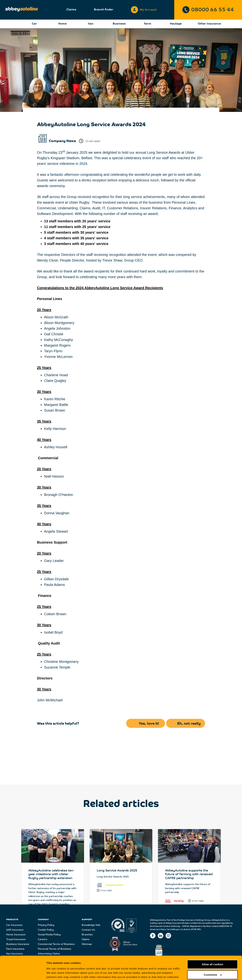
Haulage (176, 24)
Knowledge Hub (91, 925)
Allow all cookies (213, 942)
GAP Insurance (15, 930)
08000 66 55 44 (208, 10)
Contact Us (88, 930)
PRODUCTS (12, 920)
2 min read (106, 891)
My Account (144, 9)
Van (91, 24)
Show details (55, 973)
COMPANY (43, 920)
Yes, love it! (149, 724)
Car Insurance (14, 925)
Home (62, 24)
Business (119, 24)
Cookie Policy (46, 930)
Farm (148, 24)
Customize (213, 953)
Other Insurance (209, 24)
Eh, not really (189, 724)
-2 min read (198, 901)
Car (34, 24)
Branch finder (104, 10)
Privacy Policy (46, 925)
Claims (71, 10)
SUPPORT (87, 920)
